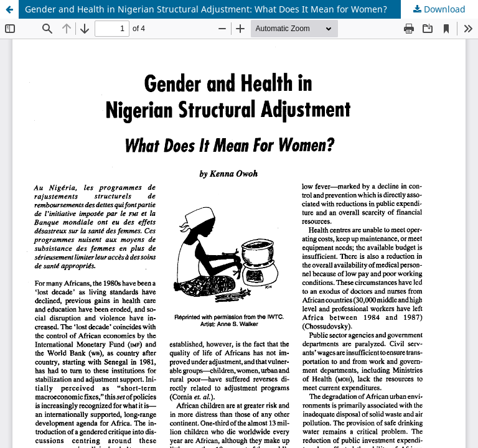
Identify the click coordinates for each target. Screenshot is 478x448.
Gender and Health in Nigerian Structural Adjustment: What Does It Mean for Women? (206, 9)
